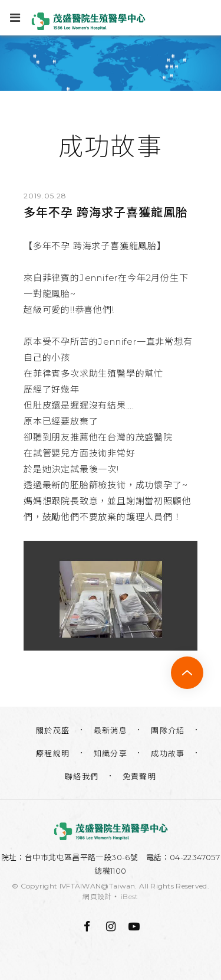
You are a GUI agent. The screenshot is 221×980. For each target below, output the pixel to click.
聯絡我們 (82, 776)
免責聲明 (140, 776)
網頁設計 (97, 896)
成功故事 (168, 753)
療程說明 (53, 753)
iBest (130, 896)
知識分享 (111, 753)
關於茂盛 (53, 730)
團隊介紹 (168, 730)
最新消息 (111, 730)
